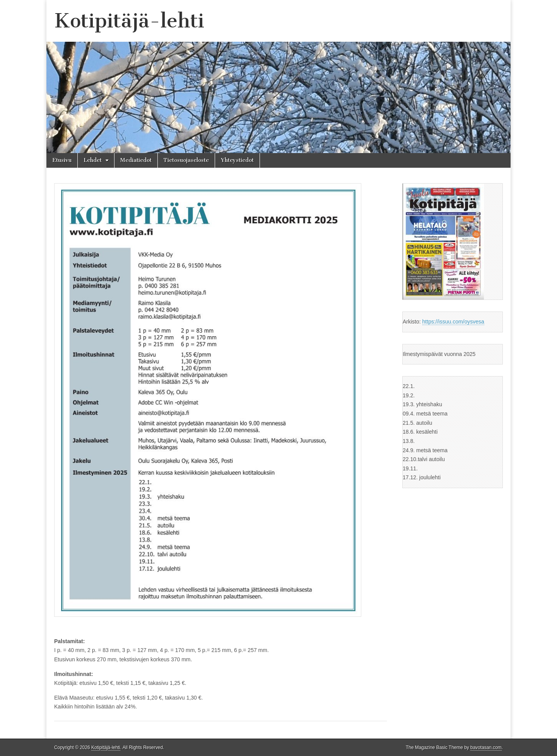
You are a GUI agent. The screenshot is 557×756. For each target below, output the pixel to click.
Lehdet (93, 160)
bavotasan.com (486, 747)
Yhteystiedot (237, 160)
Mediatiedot (136, 160)
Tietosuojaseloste (186, 160)
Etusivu (62, 160)
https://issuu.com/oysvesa (453, 322)
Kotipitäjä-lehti (129, 21)
